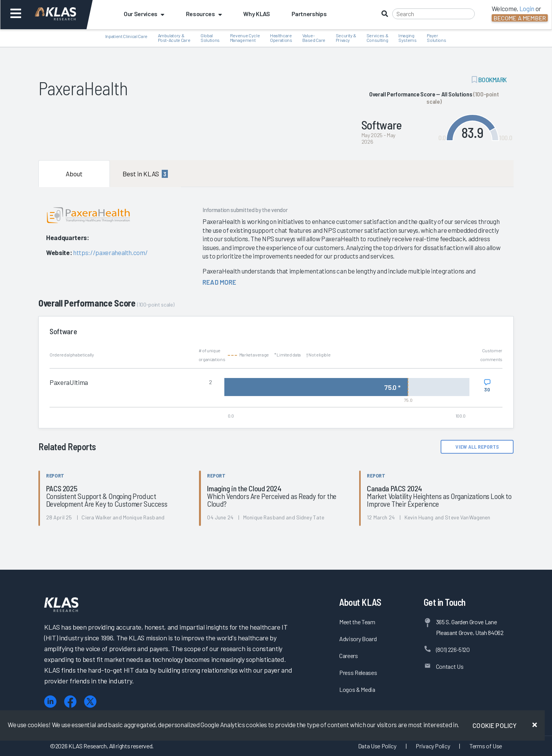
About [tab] (74, 174)
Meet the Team (357, 622)
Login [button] (527, 8)
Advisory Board (358, 639)
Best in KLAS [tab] (145, 174)
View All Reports (477, 447)
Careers (349, 656)
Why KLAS (256, 14)
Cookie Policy (495, 725)
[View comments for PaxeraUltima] (487, 386)
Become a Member (520, 18)
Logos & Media (357, 689)
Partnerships (309, 14)
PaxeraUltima (69, 382)
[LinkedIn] (50, 702)
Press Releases (358, 672)
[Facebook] (70, 702)
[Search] (433, 14)
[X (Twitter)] (90, 702)
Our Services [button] (144, 14)
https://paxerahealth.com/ (110, 252)
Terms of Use (486, 746)
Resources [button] (204, 14)
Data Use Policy (377, 746)
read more (220, 282)
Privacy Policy (433, 746)
